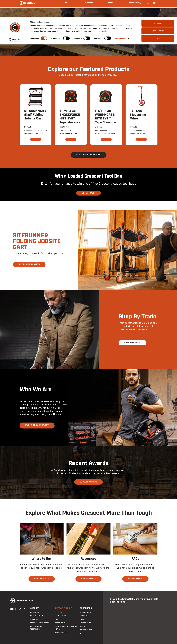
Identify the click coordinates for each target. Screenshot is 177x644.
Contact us (34, 613)
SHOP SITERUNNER (29, 265)
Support (35, 609)
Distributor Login (37, 616)
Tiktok (24, 609)
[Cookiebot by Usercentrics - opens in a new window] (15, 23)
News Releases (85, 623)
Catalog (83, 620)
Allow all (158, 6)
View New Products (88, 155)
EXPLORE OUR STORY (37, 426)
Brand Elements (86, 630)
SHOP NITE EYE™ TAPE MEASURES (88, 41)
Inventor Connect (62, 616)
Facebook (16, 609)
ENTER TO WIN (88, 193)
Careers (58, 620)
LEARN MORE (42, 579)
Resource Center (86, 613)
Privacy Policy (60, 623)
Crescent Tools (63, 609)
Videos (82, 627)
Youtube (11, 609)
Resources (86, 609)
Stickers (83, 634)
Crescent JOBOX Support (39, 623)
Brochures (84, 616)
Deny (158, 21)
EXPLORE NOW (132, 343)
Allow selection (158, 14)
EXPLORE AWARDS (88, 482)
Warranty (34, 620)
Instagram (20, 609)
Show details (121, 21)
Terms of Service (61, 633)
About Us (58, 613)
